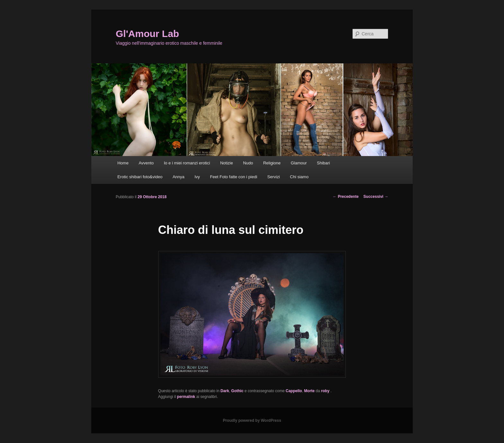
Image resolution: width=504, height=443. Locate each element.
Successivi (376, 197)
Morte (309, 391)
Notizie (227, 163)
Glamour (299, 163)
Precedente (346, 197)
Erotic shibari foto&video (140, 177)
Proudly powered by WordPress (252, 420)
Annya (179, 177)
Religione (272, 163)
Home (123, 163)
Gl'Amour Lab (147, 34)
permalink (186, 397)
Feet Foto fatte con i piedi (234, 177)
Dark (225, 391)
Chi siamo (299, 177)
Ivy (197, 177)
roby (326, 391)
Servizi (274, 177)
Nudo (248, 163)
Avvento (146, 163)
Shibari (323, 163)
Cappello (294, 391)
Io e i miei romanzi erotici (187, 163)
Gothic (237, 391)
